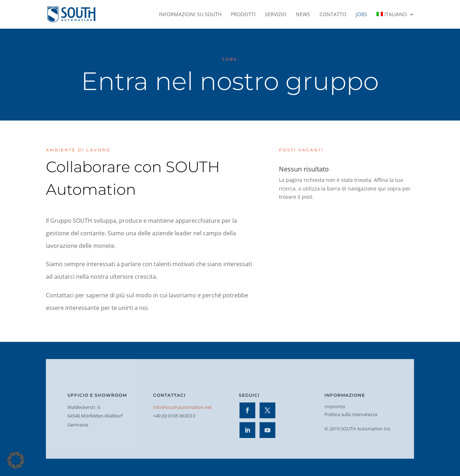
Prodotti (243, 15)
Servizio (276, 15)
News (303, 15)
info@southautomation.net (182, 407)
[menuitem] (395, 20)
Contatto (333, 15)
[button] (16, 460)
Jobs (361, 15)
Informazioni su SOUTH (190, 15)
